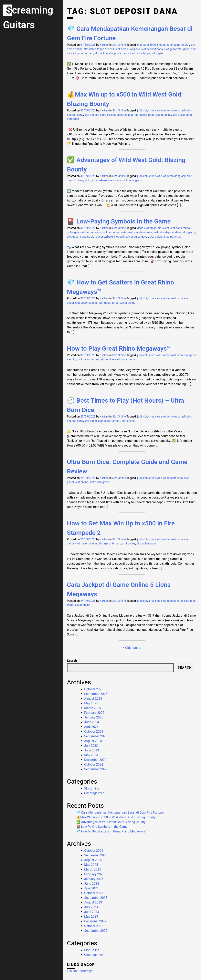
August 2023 (93, 741)
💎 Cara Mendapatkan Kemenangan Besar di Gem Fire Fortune (120, 813)
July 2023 (91, 746)
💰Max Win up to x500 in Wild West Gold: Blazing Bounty (116, 817)
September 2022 (96, 769)
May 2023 (91, 755)
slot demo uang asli (128, 49)
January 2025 (94, 717)
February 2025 (94, 713)
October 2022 (94, 764)
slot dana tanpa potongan (173, 45)
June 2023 (92, 750)
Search (72, 661)
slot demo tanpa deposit (99, 49)
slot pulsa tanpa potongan (147, 53)
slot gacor (170, 49)
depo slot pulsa (147, 228)
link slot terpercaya (80, 971)
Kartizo (104, 45)
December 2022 (95, 760)
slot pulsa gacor (119, 53)
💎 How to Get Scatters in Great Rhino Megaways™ (112, 831)
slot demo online (90, 232)
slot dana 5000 (147, 45)
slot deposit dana (152, 49)
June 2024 (92, 722)
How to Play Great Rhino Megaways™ (119, 348)
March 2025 (93, 708)
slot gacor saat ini (122, 115)
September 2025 (96, 694)
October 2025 (94, 689)
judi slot (142, 111)
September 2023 (96, 736)
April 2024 (91, 727)
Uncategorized (94, 793)
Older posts (133, 648)
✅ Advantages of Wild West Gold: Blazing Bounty (111, 822)
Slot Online (119, 45)
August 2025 (93, 699)
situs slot (154, 111)
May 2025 (91, 703)
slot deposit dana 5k (97, 115)
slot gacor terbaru (82, 53)
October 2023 (94, 732)
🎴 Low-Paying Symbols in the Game (119, 221)
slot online (101, 53)
